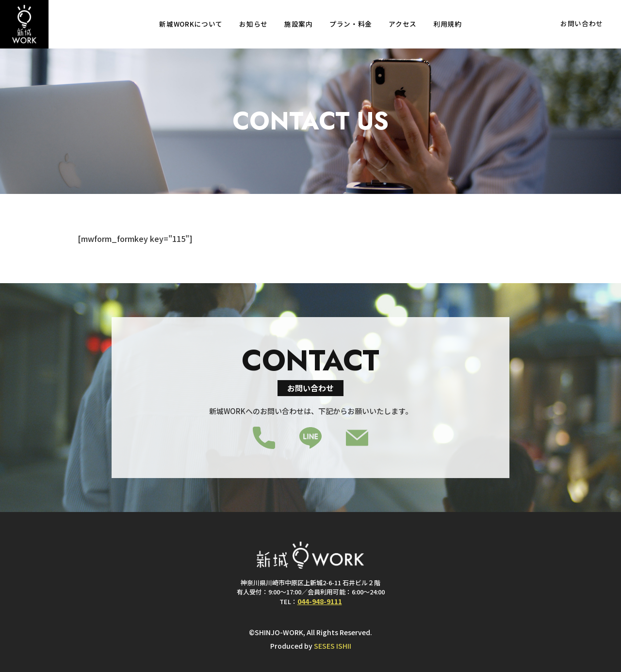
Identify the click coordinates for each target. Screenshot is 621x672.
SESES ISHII (333, 646)
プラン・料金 (351, 25)
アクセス (403, 25)
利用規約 (448, 25)
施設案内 (299, 25)
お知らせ (253, 25)
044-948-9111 (320, 601)
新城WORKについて (191, 25)
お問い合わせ (582, 24)
